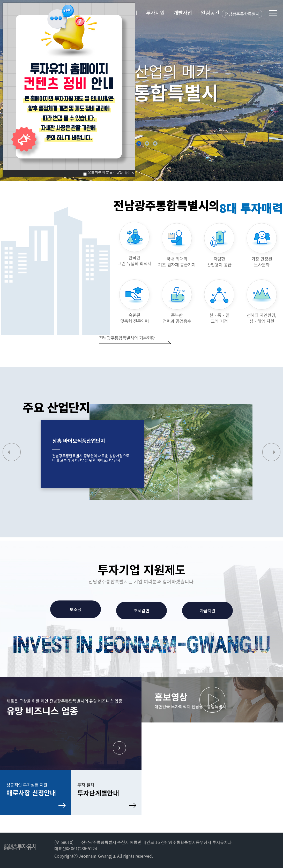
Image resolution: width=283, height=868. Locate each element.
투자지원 (155, 13)
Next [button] (273, 90)
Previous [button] (10, 90)
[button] (271, 452)
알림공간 (210, 13)
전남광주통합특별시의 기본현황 (127, 338)
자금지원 (207, 611)
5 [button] (155, 143)
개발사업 (183, 13)
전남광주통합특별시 (242, 14)
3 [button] (139, 143)
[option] (141, 90)
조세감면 (141, 611)
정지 (163, 143)
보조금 (75, 609)
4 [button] (147, 143)
